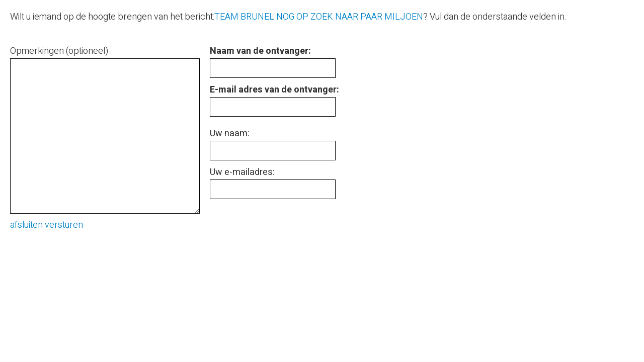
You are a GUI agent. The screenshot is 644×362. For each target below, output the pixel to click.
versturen (64, 225)
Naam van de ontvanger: (260, 51)
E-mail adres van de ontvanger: (274, 90)
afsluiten (26, 225)
